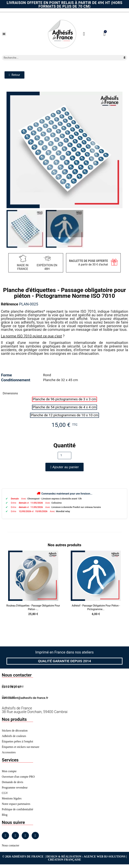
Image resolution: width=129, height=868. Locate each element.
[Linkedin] (25, 836)
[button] (4, 34)
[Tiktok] (35, 836)
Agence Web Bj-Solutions (104, 856)
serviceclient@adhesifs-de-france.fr (25, 698)
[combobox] (60, 58)
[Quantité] (64, 456)
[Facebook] (5, 836)
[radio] (65, 399)
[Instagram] (15, 836)
